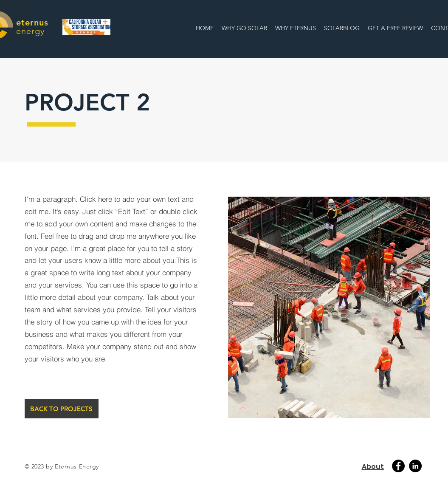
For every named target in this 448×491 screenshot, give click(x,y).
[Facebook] (398, 466)
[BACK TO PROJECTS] (62, 409)
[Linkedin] (415, 466)
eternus (32, 23)
